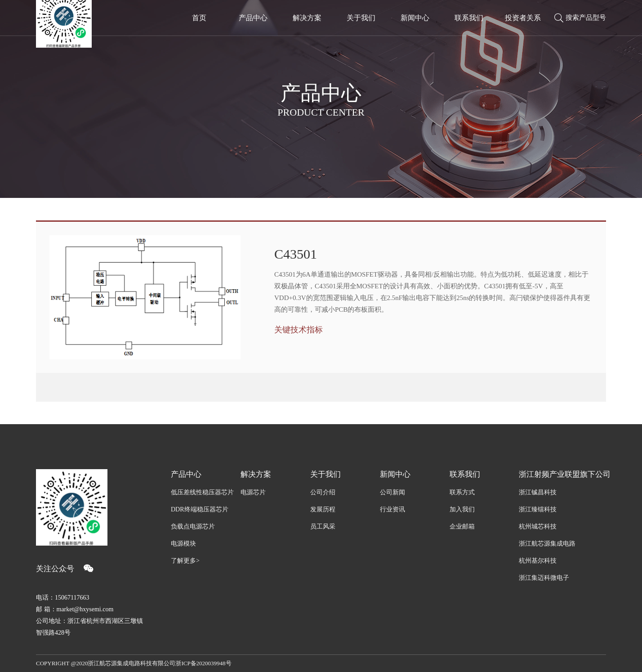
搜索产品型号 (580, 18)
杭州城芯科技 (538, 526)
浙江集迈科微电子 (544, 578)
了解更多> (185, 561)
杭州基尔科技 (538, 561)
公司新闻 (392, 492)
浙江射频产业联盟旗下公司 (562, 474)
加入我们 (462, 509)
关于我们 (325, 474)
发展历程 (323, 509)
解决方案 (256, 474)
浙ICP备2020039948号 (203, 663)
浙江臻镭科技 (538, 509)
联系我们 (465, 474)
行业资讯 (392, 509)
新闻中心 (395, 474)
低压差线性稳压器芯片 (202, 492)
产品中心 (186, 474)
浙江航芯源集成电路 (547, 544)
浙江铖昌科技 (538, 492)
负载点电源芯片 (193, 526)
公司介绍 (323, 492)
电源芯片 (253, 492)
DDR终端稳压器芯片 (200, 509)
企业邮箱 (462, 526)
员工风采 (323, 526)
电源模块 (183, 544)
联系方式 (462, 492)
